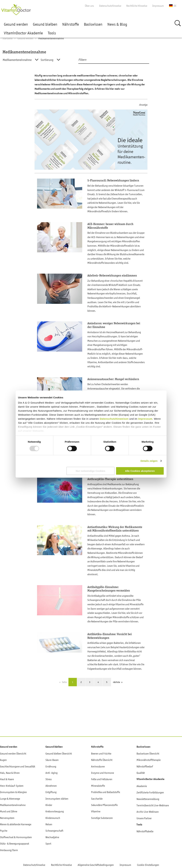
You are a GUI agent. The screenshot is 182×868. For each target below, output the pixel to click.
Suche (178, 23)
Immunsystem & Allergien (13, 792)
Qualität (141, 773)
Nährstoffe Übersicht (102, 760)
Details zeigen (149, 461)
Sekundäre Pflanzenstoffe (104, 805)
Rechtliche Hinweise (137, 6)
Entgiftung (51, 792)
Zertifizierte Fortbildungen (150, 792)
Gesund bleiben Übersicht (59, 753)
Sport (48, 844)
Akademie (142, 786)
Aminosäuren (98, 766)
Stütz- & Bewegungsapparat (15, 844)
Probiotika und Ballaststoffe (106, 792)
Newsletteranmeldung (148, 799)
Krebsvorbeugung (55, 811)
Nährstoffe (71, 24)
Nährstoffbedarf (145, 766)
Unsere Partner (144, 818)
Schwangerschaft (54, 831)
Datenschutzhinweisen (114, 419)
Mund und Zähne (9, 811)
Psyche (4, 831)
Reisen (49, 824)
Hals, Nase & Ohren (10, 773)
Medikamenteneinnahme (13, 805)
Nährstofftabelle (145, 831)
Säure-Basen (52, 760)
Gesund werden (16, 24)
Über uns (89, 6)
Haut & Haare (7, 779)
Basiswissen (93, 24)
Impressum (145, 419)
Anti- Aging (51, 773)
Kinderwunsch (53, 818)
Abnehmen (51, 786)
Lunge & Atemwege (10, 799)
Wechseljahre (52, 837)
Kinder (49, 805)
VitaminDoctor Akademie (23, 33)
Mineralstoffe (98, 786)
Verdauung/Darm (9, 850)
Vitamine (96, 811)
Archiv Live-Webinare (148, 812)
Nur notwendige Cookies (90, 471)
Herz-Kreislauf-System (12, 786)
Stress (49, 779)
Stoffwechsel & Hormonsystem (16, 837)
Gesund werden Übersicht (13, 753)
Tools (52, 33)
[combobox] (18, 60)
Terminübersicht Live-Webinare (153, 805)
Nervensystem (7, 818)
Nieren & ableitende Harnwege (16, 824)
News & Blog (117, 24)
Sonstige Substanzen (102, 818)
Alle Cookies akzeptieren (140, 471)
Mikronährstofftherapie (149, 760)
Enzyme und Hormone (102, 773)
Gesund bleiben (45, 24)
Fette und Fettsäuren (102, 779)
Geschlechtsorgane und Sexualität (18, 766)
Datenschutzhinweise (110, 6)
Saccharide (97, 799)
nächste (116, 682)
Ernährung (51, 766)
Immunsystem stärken (57, 799)
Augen (3, 760)
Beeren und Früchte (101, 753)
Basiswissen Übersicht (148, 753)
